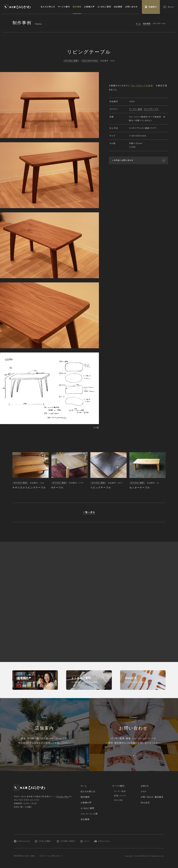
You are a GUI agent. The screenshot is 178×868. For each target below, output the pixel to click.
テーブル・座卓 (136, 109)
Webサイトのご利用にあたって (51, 856)
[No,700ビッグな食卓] (142, 86)
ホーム (138, 24)
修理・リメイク (120, 796)
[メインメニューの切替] (169, 7)
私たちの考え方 (48, 7)
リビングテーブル (151, 109)
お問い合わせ (131, 7)
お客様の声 (89, 7)
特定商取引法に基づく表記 (24, 856)
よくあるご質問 (104, 7)
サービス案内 (64, 7)
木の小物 (118, 800)
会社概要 (118, 7)
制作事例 (77, 7)
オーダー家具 (120, 791)
